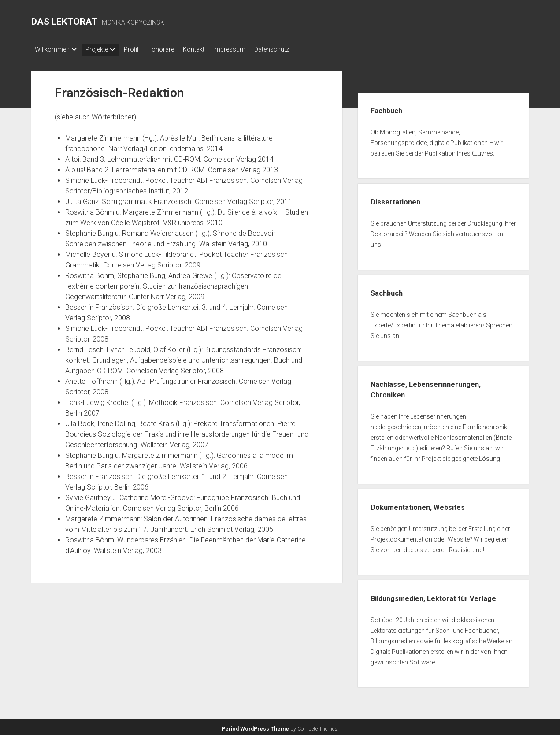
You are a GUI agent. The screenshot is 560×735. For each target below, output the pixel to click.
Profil (140, 49)
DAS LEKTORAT (64, 22)
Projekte (101, 49)
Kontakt (211, 49)
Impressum (251, 49)
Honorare (174, 49)
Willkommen (52, 49)
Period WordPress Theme (255, 726)
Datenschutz (298, 49)
